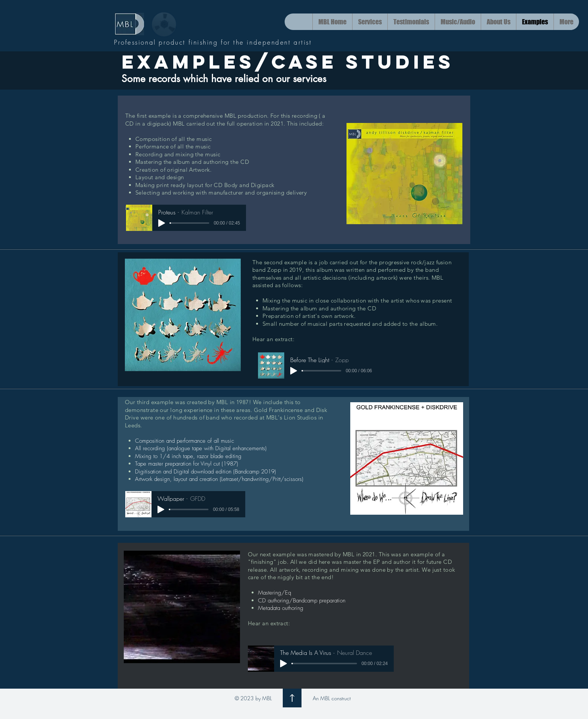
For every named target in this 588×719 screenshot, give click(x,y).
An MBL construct (332, 698)
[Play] (162, 223)
